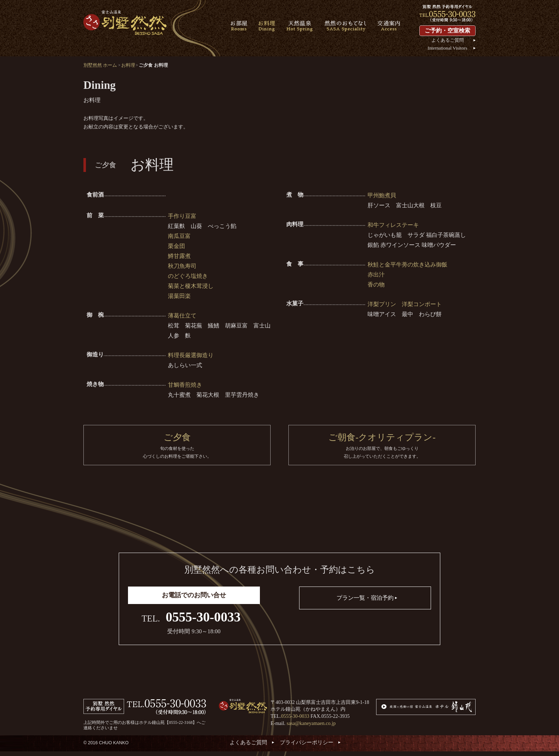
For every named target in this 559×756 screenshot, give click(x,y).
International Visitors (447, 48)
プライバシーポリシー (307, 747)
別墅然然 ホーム (100, 65)
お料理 (128, 65)
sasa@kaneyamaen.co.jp (311, 728)
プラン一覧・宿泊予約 (365, 602)
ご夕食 (177, 448)
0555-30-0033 (203, 621)
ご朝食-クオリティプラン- (382, 448)
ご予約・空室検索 (447, 31)
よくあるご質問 (448, 40)
